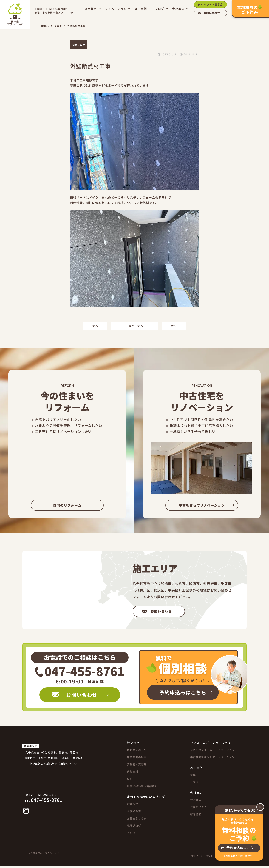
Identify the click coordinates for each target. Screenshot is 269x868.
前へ (95, 326)
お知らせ (133, 806)
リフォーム (197, 784)
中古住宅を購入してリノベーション (212, 759)
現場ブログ (134, 827)
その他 (131, 835)
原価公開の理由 (137, 759)
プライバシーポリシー (203, 858)
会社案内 (196, 801)
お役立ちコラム (137, 820)
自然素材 (133, 773)
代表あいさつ (198, 809)
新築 (193, 776)
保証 (130, 781)
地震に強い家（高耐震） (142, 788)
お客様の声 (134, 813)
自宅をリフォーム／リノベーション (212, 751)
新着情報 (196, 816)
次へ (174, 326)
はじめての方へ (137, 751)
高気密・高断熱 (137, 766)
